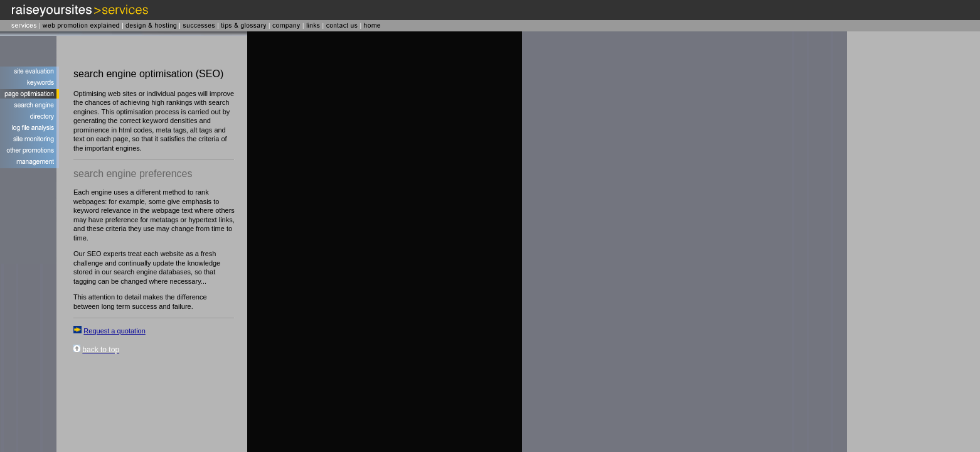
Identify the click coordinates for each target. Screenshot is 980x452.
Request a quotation (114, 331)
